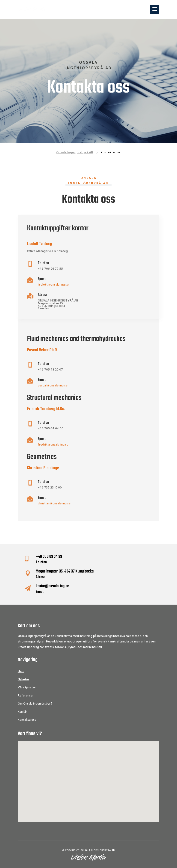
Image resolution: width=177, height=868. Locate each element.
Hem (21, 671)
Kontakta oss (27, 720)
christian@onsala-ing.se (54, 504)
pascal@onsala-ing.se (53, 386)
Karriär (22, 712)
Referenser (26, 696)
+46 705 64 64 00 (51, 429)
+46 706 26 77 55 (50, 269)
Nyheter (24, 680)
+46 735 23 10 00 (50, 488)
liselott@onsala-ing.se (53, 285)
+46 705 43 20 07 (50, 370)
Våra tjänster (27, 688)
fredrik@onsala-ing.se (53, 445)
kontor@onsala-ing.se (52, 586)
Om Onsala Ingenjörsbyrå (35, 704)
